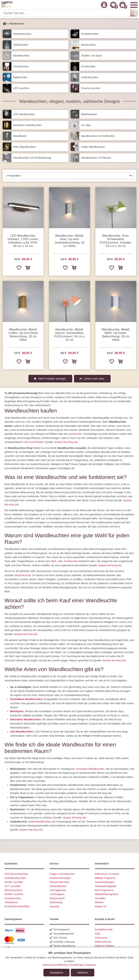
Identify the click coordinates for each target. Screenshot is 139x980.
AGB (98, 934)
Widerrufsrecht (103, 942)
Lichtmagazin (57, 894)
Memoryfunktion (14, 890)
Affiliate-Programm (105, 878)
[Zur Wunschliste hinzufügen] (19, 268)
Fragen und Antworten (62, 874)
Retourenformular (59, 882)
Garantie (54, 906)
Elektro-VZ (101, 906)
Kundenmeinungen (60, 878)
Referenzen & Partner (107, 874)
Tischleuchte (71, 561)
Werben (99, 902)
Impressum (101, 938)
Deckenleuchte (23, 575)
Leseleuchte (75, 434)
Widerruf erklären (105, 946)
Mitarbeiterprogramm (107, 894)
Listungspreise (58, 890)
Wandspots (17, 711)
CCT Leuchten (13, 886)
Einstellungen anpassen (83, 965)
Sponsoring (56, 902)
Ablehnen (82, 973)
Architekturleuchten (15, 878)
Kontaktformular (104, 929)
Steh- (54, 561)
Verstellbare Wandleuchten (26, 699)
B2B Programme (104, 890)
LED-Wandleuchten (22, 732)
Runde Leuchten (14, 882)
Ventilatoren (11, 902)
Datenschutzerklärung (55, 965)
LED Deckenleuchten (16, 874)
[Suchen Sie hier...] (66, 13)
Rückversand (57, 898)
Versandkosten (58, 886)
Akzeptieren (56, 973)
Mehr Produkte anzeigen (52, 379)
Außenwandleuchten (40, 822)
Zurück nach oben (94, 379)
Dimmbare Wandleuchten (90, 769)
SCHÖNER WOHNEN (17, 906)
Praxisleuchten (13, 898)
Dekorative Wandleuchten (25, 719)
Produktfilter (14, 176)
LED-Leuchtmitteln (34, 442)
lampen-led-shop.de (66, 442)
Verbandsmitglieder (106, 886)
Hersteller (100, 898)
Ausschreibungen (105, 882)
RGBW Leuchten (14, 894)
